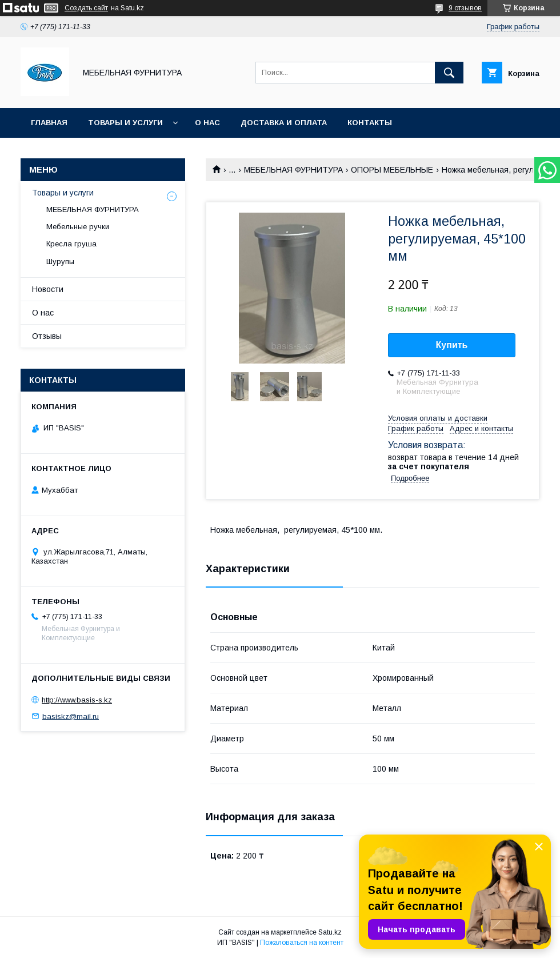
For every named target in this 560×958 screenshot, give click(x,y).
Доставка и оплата (284, 123)
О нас (207, 123)
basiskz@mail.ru (71, 716)
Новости (48, 289)
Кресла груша (71, 244)
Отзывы (47, 336)
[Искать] (449, 73)
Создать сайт (86, 8)
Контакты (370, 123)
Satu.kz (330, 932)
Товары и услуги (125, 123)
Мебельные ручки (78, 227)
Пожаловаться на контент (302, 943)
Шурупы (60, 262)
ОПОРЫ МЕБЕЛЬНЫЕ (392, 170)
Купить (452, 345)
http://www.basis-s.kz (77, 700)
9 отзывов (465, 8)
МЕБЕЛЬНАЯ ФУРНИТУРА (293, 170)
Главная (49, 123)
